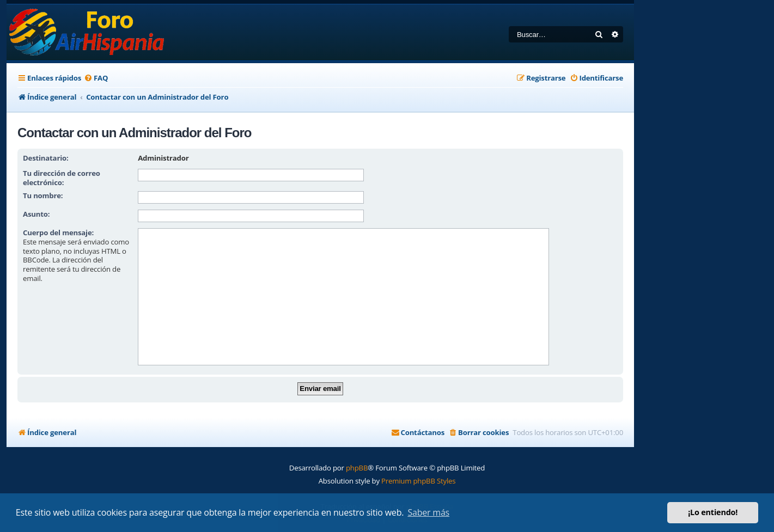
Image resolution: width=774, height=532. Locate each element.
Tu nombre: (43, 195)
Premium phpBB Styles (418, 481)
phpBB (357, 468)
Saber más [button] (428, 512)
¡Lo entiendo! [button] (713, 512)
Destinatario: (46, 158)
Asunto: (36, 214)
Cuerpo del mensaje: (58, 233)
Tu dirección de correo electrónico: (62, 178)
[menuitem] (96, 78)
